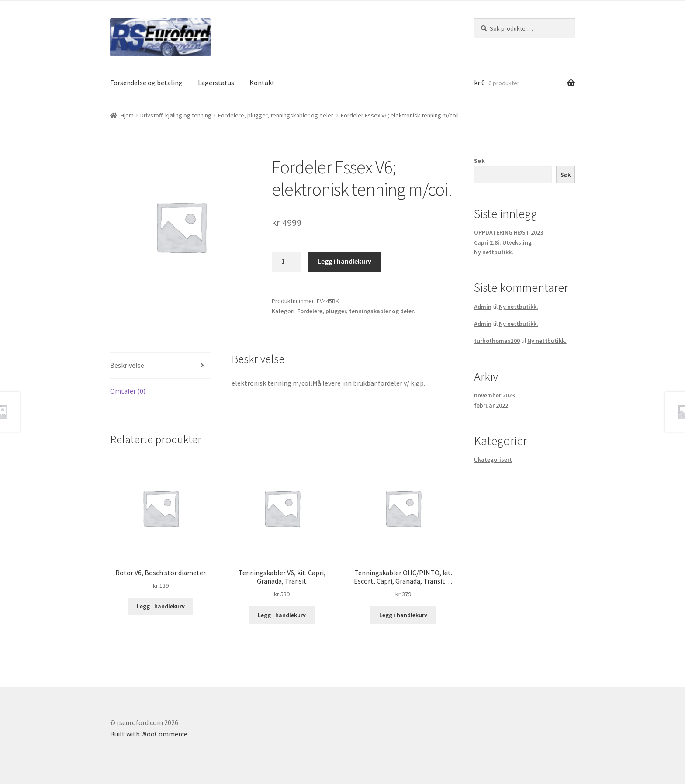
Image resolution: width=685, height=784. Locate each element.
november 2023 (494, 395)
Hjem (127, 115)
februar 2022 (491, 405)
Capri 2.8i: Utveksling (503, 242)
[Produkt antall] (287, 262)
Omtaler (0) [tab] (128, 391)
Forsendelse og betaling (146, 83)
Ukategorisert (493, 459)
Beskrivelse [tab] (127, 365)
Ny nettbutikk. (494, 252)
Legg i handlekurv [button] (161, 606)
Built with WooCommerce (149, 734)
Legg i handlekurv (344, 261)
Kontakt (262, 83)
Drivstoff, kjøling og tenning (176, 115)
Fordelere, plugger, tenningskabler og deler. (276, 115)
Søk (479, 161)
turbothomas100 (497, 341)
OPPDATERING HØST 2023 (509, 232)
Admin (483, 307)
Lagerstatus (216, 83)
